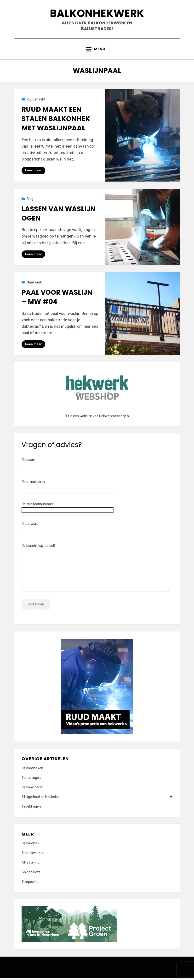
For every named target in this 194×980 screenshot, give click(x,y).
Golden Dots (31, 874)
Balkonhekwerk (97, 14)
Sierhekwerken (33, 855)
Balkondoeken (32, 770)
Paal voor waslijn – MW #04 (57, 299)
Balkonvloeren (32, 789)
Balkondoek (30, 845)
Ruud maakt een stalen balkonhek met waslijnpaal (56, 120)
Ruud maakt (36, 101)
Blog (30, 200)
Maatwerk (34, 284)
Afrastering (31, 864)
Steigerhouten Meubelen (97, 799)
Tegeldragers (32, 808)
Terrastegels (31, 779)
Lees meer (33, 172)
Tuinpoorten (31, 883)
